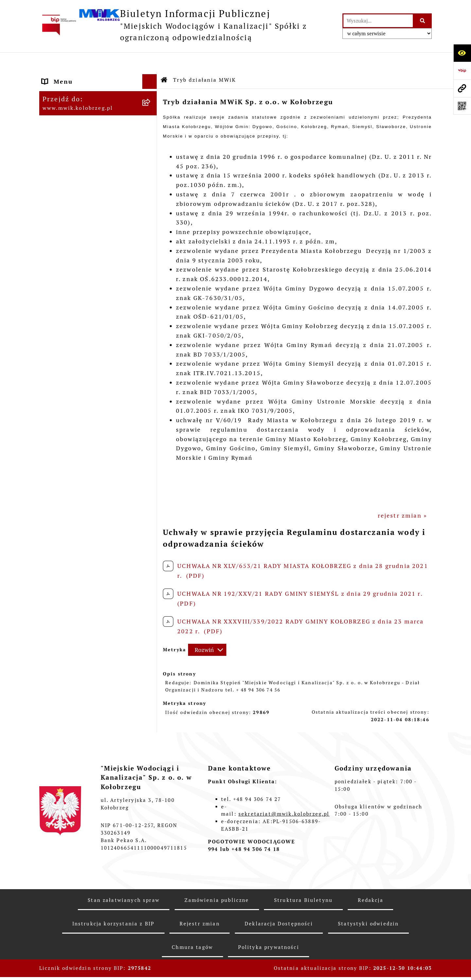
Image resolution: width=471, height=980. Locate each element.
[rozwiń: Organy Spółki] (151, 136)
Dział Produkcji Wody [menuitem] (77, 391)
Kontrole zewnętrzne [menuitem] (76, 453)
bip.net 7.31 (415, 968)
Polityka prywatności (269, 928)
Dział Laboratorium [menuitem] (74, 353)
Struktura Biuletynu (303, 880)
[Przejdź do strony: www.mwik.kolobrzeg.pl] (462, 88)
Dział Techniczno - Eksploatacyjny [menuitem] (73, 334)
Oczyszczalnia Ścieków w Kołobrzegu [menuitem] (83, 372)
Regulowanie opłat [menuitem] (72, 315)
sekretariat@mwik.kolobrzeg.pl (284, 795)
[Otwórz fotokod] (462, 106)
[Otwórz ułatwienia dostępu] (462, 53)
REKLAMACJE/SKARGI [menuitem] (77, 482)
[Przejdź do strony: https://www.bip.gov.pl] (462, 71)
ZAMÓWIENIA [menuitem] (65, 256)
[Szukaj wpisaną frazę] (423, 21)
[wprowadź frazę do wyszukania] (378, 21)
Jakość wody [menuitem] (62, 271)
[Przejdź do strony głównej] (188, 25)
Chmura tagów (192, 928)
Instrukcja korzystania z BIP (113, 904)
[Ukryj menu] (150, 62)
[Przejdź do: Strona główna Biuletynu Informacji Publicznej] (165, 60)
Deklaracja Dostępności (279, 904)
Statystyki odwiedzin (368, 904)
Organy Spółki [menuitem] (65, 135)
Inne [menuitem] (50, 512)
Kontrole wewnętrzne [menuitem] (77, 468)
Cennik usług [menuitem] (63, 300)
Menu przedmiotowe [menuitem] (75, 77)
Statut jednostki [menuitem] (69, 150)
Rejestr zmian (200, 904)
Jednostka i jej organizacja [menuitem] (85, 121)
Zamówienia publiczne (217, 880)
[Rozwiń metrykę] (207, 631)
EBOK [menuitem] (51, 241)
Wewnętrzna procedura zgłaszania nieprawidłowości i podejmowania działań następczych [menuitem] (91, 540)
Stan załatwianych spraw (124, 880)
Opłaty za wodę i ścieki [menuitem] (80, 285)
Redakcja (371, 880)
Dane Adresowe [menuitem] (67, 91)
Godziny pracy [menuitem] (65, 106)
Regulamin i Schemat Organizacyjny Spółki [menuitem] (77, 199)
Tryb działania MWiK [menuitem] (76, 180)
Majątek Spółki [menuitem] (66, 165)
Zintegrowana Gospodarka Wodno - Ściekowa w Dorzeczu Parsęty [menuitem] (91, 430)
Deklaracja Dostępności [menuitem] (80, 497)
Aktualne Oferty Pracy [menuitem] (78, 406)
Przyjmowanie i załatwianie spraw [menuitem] (87, 222)
